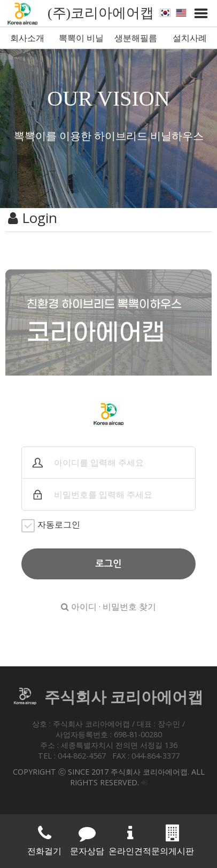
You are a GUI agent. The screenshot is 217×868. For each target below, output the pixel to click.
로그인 (108, 564)
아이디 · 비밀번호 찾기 (108, 607)
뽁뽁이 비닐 (81, 38)
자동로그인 (51, 525)
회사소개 (27, 38)
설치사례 (190, 38)
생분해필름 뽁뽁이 (136, 40)
